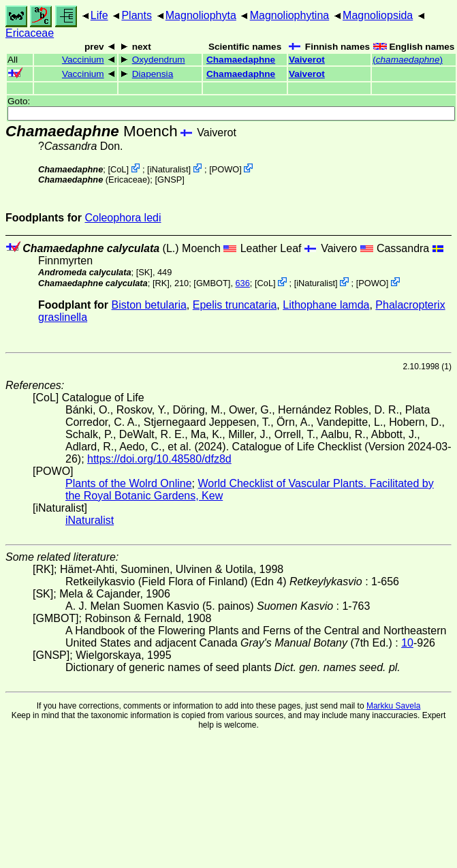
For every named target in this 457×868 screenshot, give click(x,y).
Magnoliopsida (378, 15)
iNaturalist (169, 169)
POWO (226, 169)
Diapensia (153, 74)
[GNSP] (169, 180)
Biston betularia (149, 305)
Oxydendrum (159, 60)
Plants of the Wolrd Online (129, 483)
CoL (118, 169)
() (408, 60)
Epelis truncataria (235, 305)
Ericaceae (30, 33)
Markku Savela (393, 706)
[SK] (144, 272)
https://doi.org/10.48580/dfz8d (159, 459)
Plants (136, 15)
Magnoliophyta (201, 15)
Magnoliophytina (290, 15)
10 (407, 643)
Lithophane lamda (326, 305)
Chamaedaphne (241, 60)
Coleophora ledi (123, 218)
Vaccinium (83, 60)
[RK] (161, 283)
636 (243, 283)
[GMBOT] (212, 283)
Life (99, 15)
